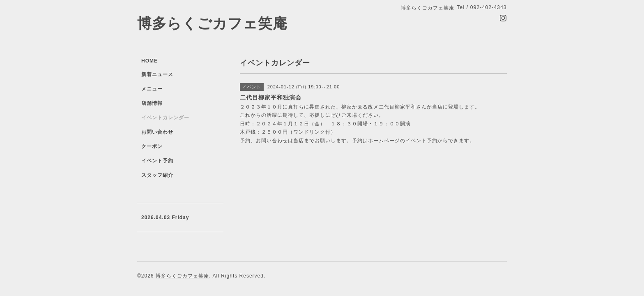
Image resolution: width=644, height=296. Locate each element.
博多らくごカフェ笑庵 (212, 23)
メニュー (152, 89)
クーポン (152, 146)
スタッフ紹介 (157, 175)
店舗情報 (152, 103)
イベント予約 (157, 161)
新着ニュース (157, 74)
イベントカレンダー (165, 118)
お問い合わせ (157, 132)
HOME (149, 61)
